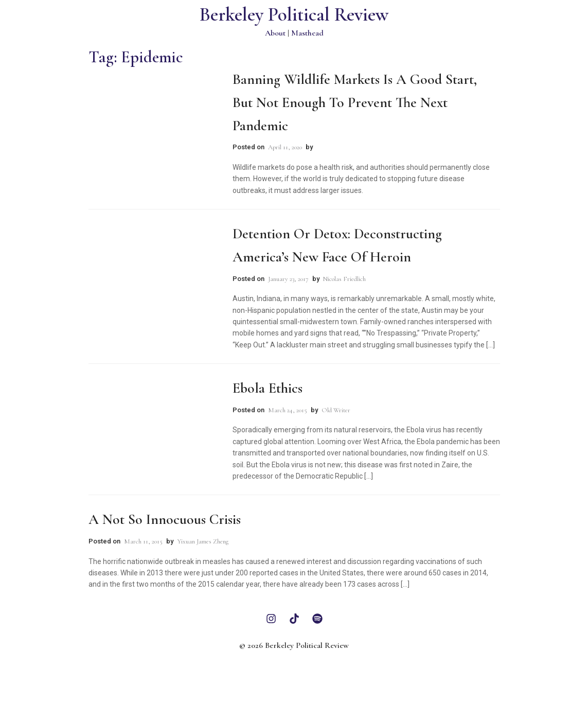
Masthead (307, 33)
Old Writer (336, 410)
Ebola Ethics (268, 388)
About (275, 33)
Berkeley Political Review (294, 15)
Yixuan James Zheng (203, 541)
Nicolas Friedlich (344, 279)
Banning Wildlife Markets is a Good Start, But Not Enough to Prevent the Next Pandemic (355, 102)
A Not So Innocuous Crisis (165, 519)
